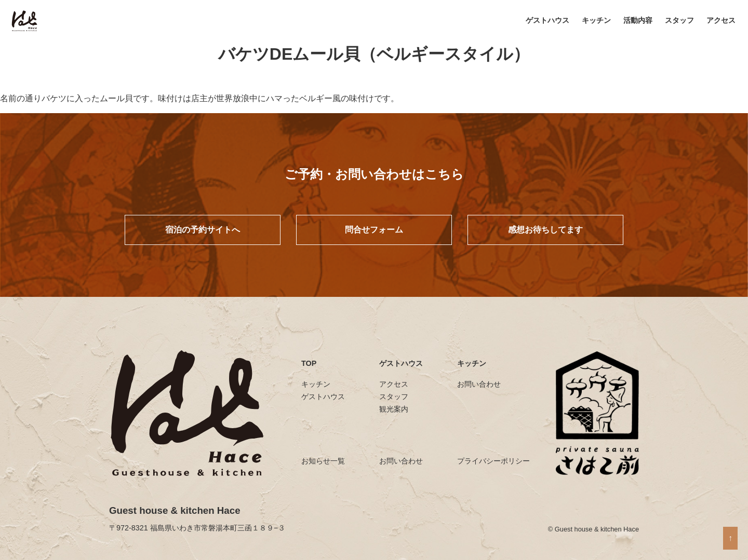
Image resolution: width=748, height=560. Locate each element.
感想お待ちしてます (545, 230)
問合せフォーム (374, 230)
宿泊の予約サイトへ (203, 230)
